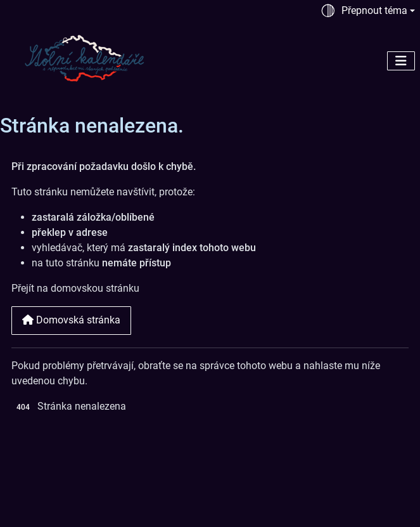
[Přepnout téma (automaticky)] (367, 11)
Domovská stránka (71, 320)
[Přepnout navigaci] (401, 61)
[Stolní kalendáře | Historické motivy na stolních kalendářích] (85, 57)
